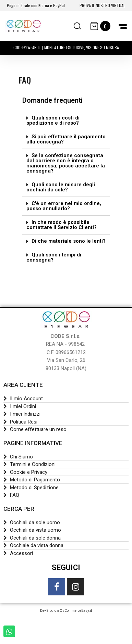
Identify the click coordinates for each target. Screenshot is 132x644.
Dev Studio (48, 611)
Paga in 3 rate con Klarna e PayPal (36, 5)
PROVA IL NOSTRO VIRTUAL (102, 5)
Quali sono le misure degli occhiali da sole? (61, 187)
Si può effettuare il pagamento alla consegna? (66, 139)
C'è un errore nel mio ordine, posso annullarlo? (64, 206)
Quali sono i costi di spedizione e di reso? (53, 120)
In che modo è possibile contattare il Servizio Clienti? (62, 225)
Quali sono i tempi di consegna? (54, 257)
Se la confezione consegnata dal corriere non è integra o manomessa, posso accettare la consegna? (66, 163)
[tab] (66, 121)
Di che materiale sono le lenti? (69, 241)
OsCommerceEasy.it (76, 611)
